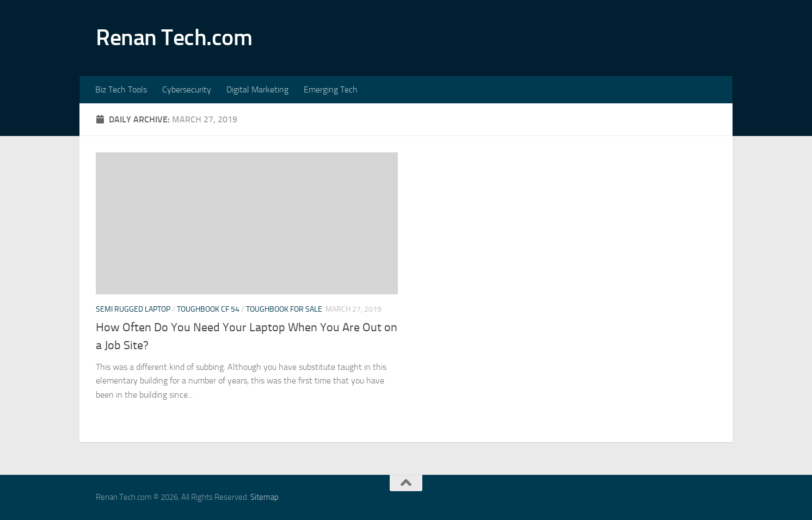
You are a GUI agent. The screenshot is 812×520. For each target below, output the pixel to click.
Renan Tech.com (174, 38)
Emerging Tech (331, 89)
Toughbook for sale (284, 309)
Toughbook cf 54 (208, 309)
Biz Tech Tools (121, 89)
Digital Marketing (257, 89)
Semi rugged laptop (133, 309)
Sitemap (264, 497)
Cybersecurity (187, 89)
